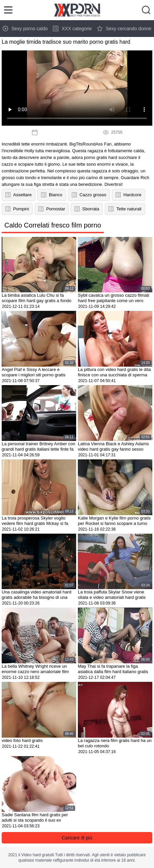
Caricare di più (77, 838)
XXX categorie (72, 29)
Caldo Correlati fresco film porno (53, 225)
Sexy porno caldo (25, 29)
